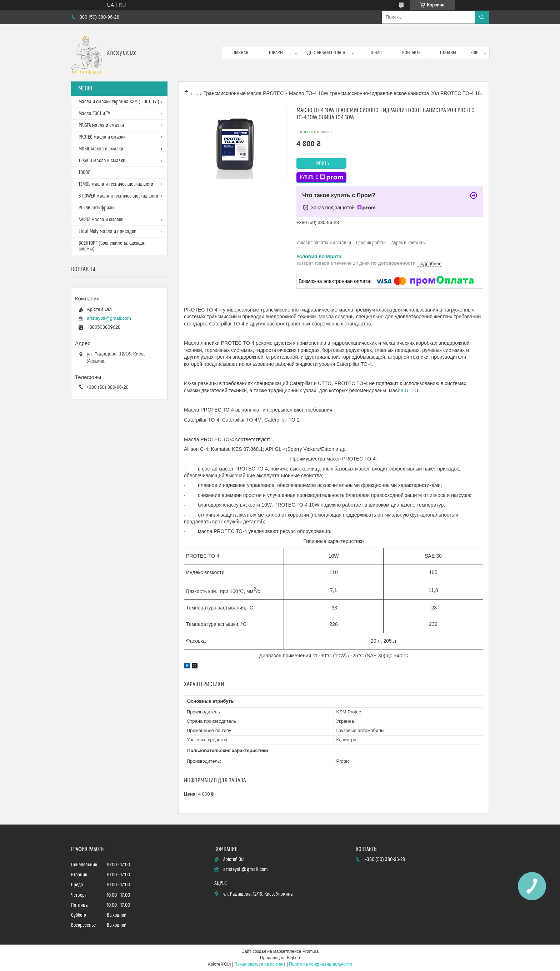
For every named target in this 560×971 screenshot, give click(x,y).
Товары (276, 53)
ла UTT (406, 390)
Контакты (412, 53)
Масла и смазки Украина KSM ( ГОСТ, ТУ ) (119, 102)
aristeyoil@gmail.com (109, 318)
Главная (240, 53)
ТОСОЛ (84, 173)
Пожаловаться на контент (260, 964)
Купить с (322, 178)
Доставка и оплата (326, 53)
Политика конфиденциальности (321, 964)
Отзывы (448, 53)
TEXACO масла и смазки (102, 161)
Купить (322, 164)
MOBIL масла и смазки (101, 149)
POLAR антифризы (96, 208)
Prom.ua (311, 951)
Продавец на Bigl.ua (280, 958)
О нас (376, 53)
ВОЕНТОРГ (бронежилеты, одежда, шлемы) (112, 246)
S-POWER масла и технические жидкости (118, 196)
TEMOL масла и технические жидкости (116, 184)
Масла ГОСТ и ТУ (94, 114)
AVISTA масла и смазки (101, 220)
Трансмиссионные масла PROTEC (244, 93)
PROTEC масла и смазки (102, 137)
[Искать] (482, 17)
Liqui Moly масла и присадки (107, 231)
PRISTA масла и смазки (101, 125)
